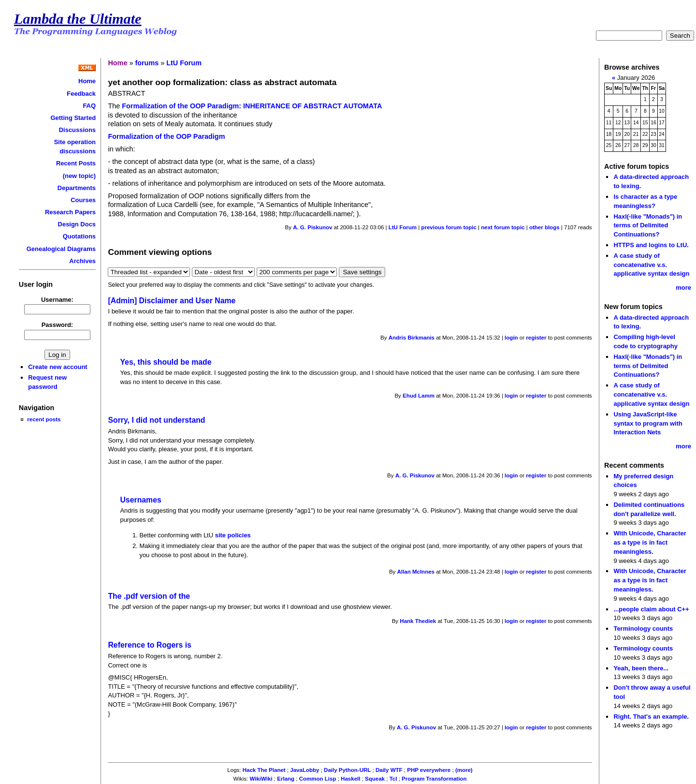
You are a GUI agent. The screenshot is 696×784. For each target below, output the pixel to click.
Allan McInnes (416, 572)
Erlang (286, 779)
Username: (57, 300)
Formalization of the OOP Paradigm (166, 136)
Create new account (58, 367)
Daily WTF (389, 770)
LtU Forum (184, 63)
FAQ (89, 106)
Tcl (393, 779)
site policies (233, 535)
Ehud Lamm (419, 396)
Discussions (77, 130)
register (536, 338)
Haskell (350, 779)
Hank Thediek (418, 621)
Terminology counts (643, 629)
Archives (82, 261)
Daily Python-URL (347, 770)
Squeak (375, 779)
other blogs (544, 227)
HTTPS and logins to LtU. (651, 245)
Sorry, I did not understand (156, 420)
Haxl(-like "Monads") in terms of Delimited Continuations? (648, 225)
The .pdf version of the (149, 596)
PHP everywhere (429, 770)
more (683, 288)
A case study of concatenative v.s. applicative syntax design (651, 265)
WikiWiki (261, 779)
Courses (83, 200)
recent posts (44, 419)
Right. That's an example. (651, 717)
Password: (58, 325)
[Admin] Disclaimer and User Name (172, 301)
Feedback (81, 94)
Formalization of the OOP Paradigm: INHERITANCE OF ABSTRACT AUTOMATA (252, 106)
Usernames (140, 500)
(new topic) (79, 176)
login (511, 338)
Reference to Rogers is (149, 645)
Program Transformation (434, 779)
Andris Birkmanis (412, 338)
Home (87, 81)
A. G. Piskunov (312, 227)
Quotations (79, 236)
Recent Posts (76, 163)
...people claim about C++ (651, 609)
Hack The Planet (264, 770)
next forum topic (503, 227)
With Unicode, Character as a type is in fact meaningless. (650, 542)
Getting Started (73, 118)
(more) (464, 770)
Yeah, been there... (641, 668)
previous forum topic (449, 227)
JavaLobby (304, 770)
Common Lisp (318, 779)
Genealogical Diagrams (61, 249)
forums (147, 63)
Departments (77, 188)
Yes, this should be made (166, 362)
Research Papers (70, 212)
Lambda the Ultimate (78, 19)
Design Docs (77, 224)
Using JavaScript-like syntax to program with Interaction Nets (648, 423)
